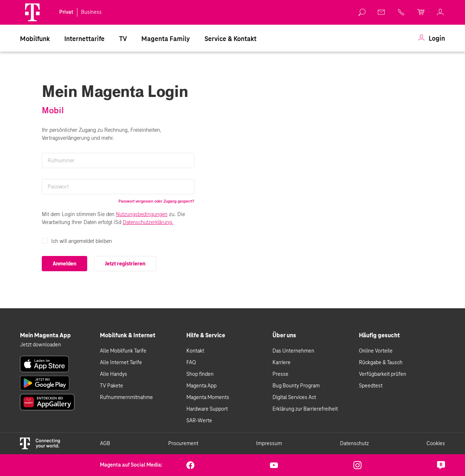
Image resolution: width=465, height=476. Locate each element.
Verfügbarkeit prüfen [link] (383, 374)
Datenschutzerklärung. (148, 222)
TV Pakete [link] (112, 386)
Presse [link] (280, 374)
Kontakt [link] (195, 351)
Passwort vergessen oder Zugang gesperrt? (156, 201)
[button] (32, 12)
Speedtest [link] (371, 386)
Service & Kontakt (231, 39)
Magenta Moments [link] (208, 398)
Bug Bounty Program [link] (296, 386)
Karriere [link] (282, 363)
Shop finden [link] (200, 374)
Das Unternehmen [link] (293, 351)
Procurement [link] (183, 444)
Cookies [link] (436, 444)
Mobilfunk (35, 39)
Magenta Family (166, 39)
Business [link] (91, 12)
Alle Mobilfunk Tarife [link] (123, 351)
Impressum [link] (269, 444)
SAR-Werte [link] (199, 421)
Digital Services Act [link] (294, 398)
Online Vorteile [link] (376, 351)
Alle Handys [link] (114, 374)
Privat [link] (66, 12)
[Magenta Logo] (32, 12)
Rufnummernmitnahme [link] (126, 398)
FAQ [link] (191, 363)
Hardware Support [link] (207, 409)
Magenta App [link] (201, 386)
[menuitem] (35, 39)
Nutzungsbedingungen (142, 214)
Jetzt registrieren (125, 264)
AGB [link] (105, 444)
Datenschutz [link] (354, 444)
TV (123, 39)
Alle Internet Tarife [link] (121, 363)
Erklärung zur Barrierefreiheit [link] (305, 409)
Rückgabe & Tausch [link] (381, 363)
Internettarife (84, 39)
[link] (362, 12)
